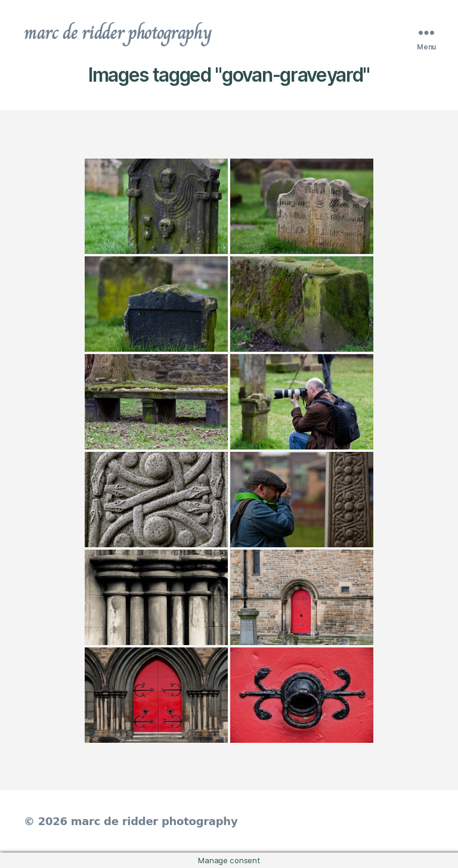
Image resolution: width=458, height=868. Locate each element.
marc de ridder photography (117, 32)
